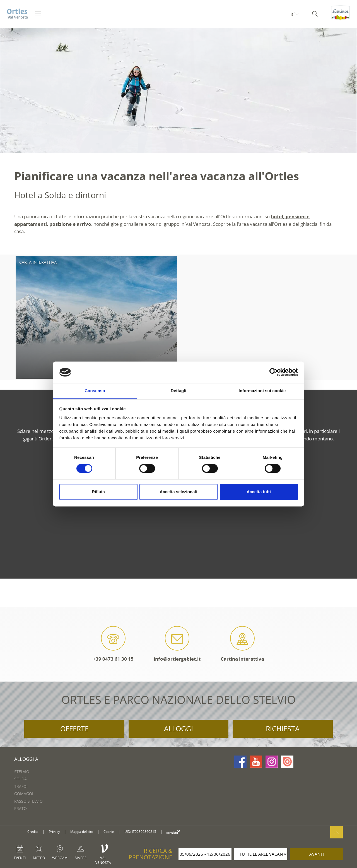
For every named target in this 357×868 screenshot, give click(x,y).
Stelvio (22, 772)
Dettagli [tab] (178, 391)
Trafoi (21, 786)
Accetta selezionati (178, 492)
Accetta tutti (259, 492)
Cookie (109, 832)
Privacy (54, 832)
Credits (33, 832)
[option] (178, 91)
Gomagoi (24, 794)
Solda (20, 779)
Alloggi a (26, 759)
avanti (317, 854)
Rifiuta (98, 492)
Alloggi (178, 728)
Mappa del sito (82, 832)
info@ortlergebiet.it (177, 644)
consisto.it (173, 832)
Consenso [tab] (95, 391)
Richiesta (283, 728)
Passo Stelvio (28, 801)
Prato (20, 808)
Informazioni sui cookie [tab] (262, 391)
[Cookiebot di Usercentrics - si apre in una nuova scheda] (273, 372)
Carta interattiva (38, 262)
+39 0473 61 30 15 (113, 644)
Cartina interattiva (242, 644)
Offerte (74, 728)
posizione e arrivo (70, 224)
